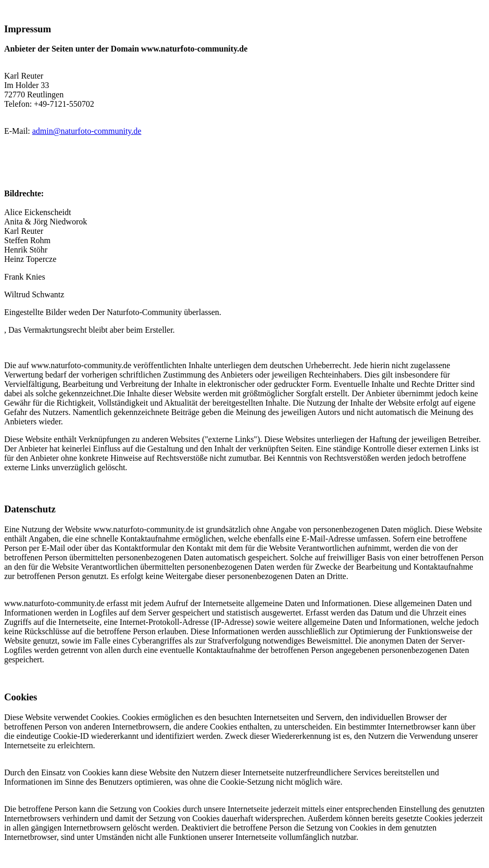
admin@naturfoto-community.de (87, 131)
